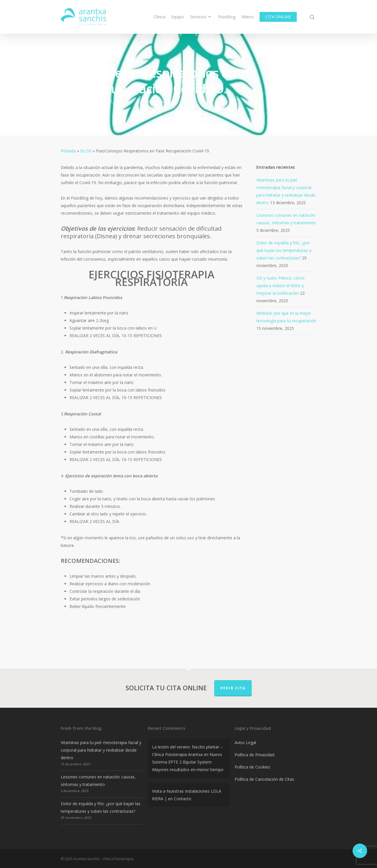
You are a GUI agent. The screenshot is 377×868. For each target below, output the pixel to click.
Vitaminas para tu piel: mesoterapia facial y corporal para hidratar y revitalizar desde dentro (101, 750)
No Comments (291, 92)
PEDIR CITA (233, 688)
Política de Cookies (252, 767)
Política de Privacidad (254, 755)
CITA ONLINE (278, 17)
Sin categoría (151, 101)
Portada (68, 151)
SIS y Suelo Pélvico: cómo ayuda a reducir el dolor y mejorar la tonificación (280, 286)
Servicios (200, 17)
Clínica (159, 17)
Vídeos (248, 17)
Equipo (178, 17)
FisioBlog (227, 17)
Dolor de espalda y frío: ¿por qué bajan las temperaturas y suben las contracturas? (284, 250)
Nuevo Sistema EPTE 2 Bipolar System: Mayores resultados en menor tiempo (188, 762)
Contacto (183, 799)
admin (77, 101)
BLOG (86, 151)
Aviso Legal (245, 742)
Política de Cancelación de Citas (264, 779)
